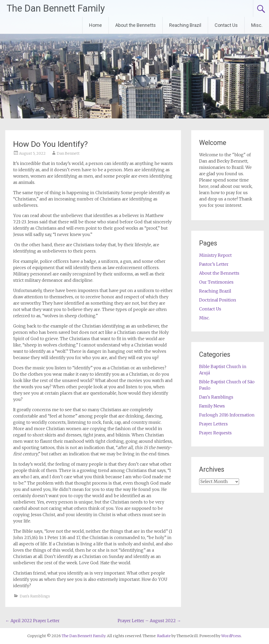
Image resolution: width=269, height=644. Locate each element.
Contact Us (226, 25)
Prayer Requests (215, 433)
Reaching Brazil (185, 25)
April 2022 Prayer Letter (32, 621)
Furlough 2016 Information (227, 415)
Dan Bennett (68, 153)
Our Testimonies (216, 282)
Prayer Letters (213, 424)
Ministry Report (215, 255)
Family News (212, 406)
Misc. (257, 25)
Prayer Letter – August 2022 (149, 621)
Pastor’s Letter (214, 264)
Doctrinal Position (218, 300)
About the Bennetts (136, 25)
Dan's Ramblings (35, 596)
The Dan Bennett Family (56, 8)
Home (95, 25)
